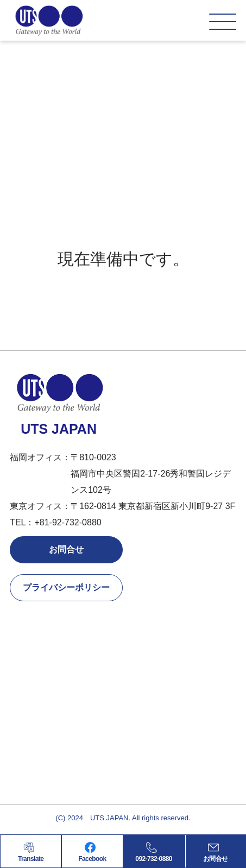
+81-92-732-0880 (68, 522)
